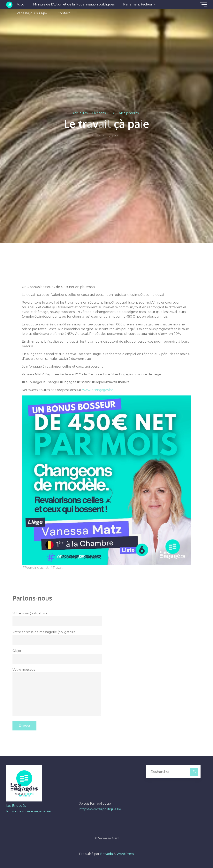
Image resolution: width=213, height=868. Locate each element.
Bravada (106, 854)
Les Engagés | (17, 806)
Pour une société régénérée (28, 811)
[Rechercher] (194, 772)
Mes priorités (129, 113)
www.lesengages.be (98, 390)
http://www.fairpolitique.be (100, 809)
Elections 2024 (103, 113)
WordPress (125, 854)
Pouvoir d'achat (37, 567)
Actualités (80, 113)
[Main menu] (203, 4)
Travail (58, 567)
